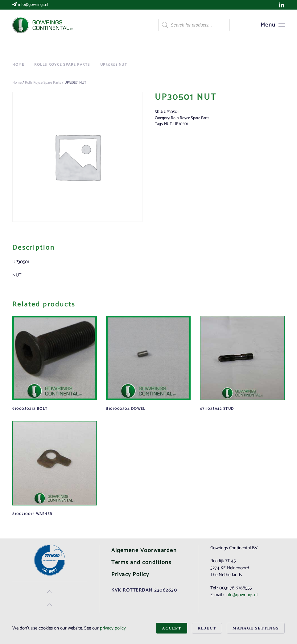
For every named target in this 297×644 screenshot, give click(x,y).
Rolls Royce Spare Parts (43, 83)
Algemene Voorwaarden (144, 551)
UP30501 (181, 124)
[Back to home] (43, 25)
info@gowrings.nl (33, 5)
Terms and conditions (141, 563)
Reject (207, 628)
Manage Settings (256, 628)
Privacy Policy (130, 575)
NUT (168, 124)
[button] (273, 25)
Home (17, 83)
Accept (171, 628)
